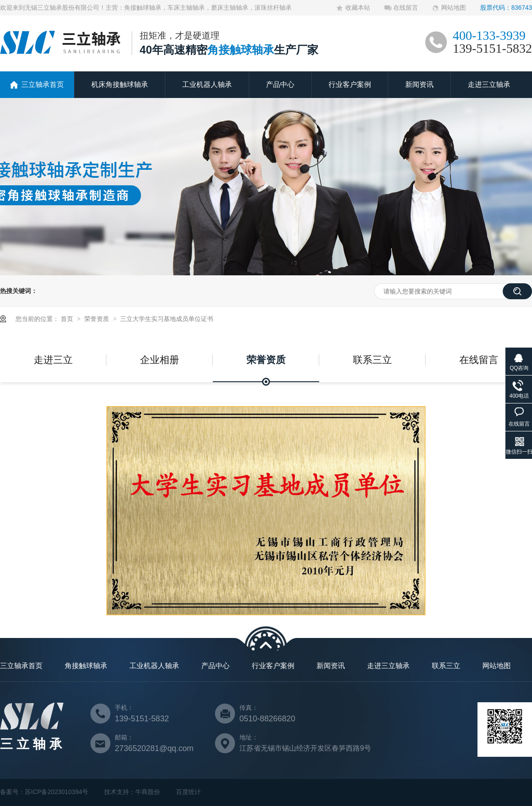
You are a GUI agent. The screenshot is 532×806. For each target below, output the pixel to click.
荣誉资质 (98, 319)
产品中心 (280, 84)
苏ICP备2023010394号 (57, 792)
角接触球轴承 (86, 666)
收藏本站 (358, 8)
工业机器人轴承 (207, 84)
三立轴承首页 (43, 84)
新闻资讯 (419, 84)
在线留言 (406, 8)
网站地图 (454, 8)
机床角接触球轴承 (120, 84)
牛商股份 (148, 792)
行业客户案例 (350, 84)
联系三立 (372, 360)
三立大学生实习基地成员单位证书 (167, 319)
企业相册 (160, 360)
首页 (68, 319)
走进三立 (53, 360)
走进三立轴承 (489, 84)
